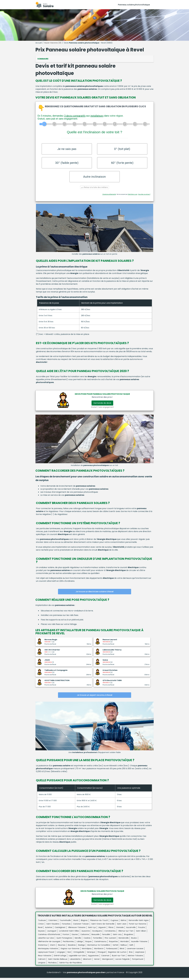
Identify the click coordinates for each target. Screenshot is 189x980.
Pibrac (111, 930)
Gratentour (43, 947)
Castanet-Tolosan (81, 926)
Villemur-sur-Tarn (126, 933)
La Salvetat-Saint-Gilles (69, 933)
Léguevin (102, 930)
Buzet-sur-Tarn (119, 958)
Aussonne (86, 933)
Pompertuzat (138, 961)
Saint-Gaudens (53, 926)
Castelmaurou (100, 944)
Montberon (99, 951)
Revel (40, 930)
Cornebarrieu (110, 933)
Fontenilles (98, 940)
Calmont (42, 961)
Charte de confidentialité (109, 197)
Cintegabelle (79, 954)
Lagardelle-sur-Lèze (77, 958)
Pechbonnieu (68, 944)
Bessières (72, 947)
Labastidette (75, 961)
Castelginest (60, 930)
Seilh (131, 947)
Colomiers (53, 922)
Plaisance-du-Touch (99, 922)
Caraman (105, 958)
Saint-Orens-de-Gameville (103, 926)
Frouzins (142, 930)
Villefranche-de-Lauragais (49, 944)
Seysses (41, 933)
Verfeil (115, 947)
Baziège (82, 947)
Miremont (87, 961)
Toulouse (42, 922)
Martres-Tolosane (135, 958)
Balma (123, 922)
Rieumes (62, 947)
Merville (78, 940)
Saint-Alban (141, 933)
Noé (69, 954)
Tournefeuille (65, 922)
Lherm (53, 947)
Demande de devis (102, 405)
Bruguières (129, 937)
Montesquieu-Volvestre (48, 951)
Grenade (120, 930)
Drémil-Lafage (60, 958)
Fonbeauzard (112, 951)
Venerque (91, 954)
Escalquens (97, 933)
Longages (61, 954)
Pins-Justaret (110, 940)
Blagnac (84, 922)
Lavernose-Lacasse (135, 951)
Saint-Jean (122, 926)
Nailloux (124, 947)
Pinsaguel (102, 954)
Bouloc (134, 940)
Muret (76, 922)
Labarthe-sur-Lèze (46, 940)
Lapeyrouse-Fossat (46, 954)
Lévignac (42, 965)
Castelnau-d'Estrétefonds (49, 937)
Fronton (66, 937)
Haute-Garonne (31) (53, 43)
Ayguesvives (93, 958)
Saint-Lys (92, 930)
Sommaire (43, 59)
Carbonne (85, 937)
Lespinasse (140, 954)
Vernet (97, 961)
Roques (89, 944)
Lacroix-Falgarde (122, 961)
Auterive (49, 930)
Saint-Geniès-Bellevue (58, 961)
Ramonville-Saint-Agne (139, 922)
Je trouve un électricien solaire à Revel (94, 594)
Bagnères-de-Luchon (117, 954)
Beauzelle (96, 937)
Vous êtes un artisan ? (144, 197)
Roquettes (113, 944)
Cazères (87, 940)
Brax (131, 954)
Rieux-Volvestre (45, 958)
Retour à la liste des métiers (95, 189)
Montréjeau (87, 951)
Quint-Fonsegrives (64, 940)
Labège (80, 944)
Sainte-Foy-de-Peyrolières (71, 965)
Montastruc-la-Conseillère (99, 947)
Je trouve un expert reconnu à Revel (95, 697)
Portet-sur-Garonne (138, 926)
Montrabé (125, 944)
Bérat (122, 951)
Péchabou (52, 965)
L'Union (41, 926)
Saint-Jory (117, 937)
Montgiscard (108, 961)
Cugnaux (114, 922)
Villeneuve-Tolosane (77, 930)
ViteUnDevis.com (133, 197)
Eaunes (75, 937)
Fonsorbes (66, 926)
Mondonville (124, 940)
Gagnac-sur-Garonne (70, 951)
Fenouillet (106, 937)
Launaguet (52, 933)
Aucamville (131, 930)
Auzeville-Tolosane (139, 944)
